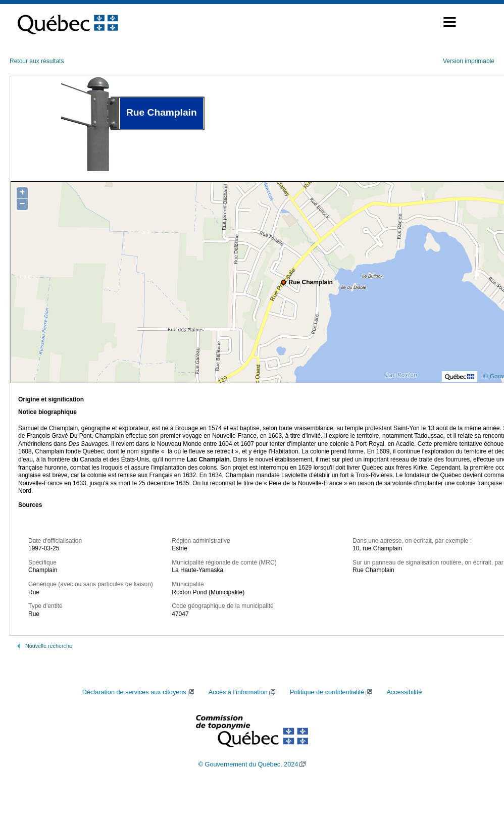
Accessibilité (404, 692)
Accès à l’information (238, 692)
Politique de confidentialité (327, 692)
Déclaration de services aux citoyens (134, 692)
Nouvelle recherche (49, 646)
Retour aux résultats (37, 61)
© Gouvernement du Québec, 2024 (248, 764)
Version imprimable (469, 61)
